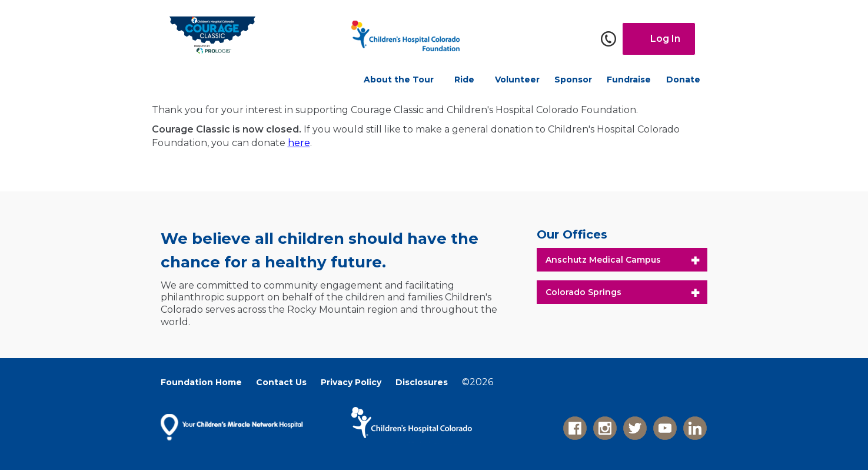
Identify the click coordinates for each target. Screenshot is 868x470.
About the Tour (399, 80)
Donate (683, 80)
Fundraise (629, 80)
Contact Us (281, 382)
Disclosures (422, 382)
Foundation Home (201, 382)
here (299, 143)
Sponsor (573, 80)
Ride (464, 80)
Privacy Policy (351, 382)
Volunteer (517, 80)
